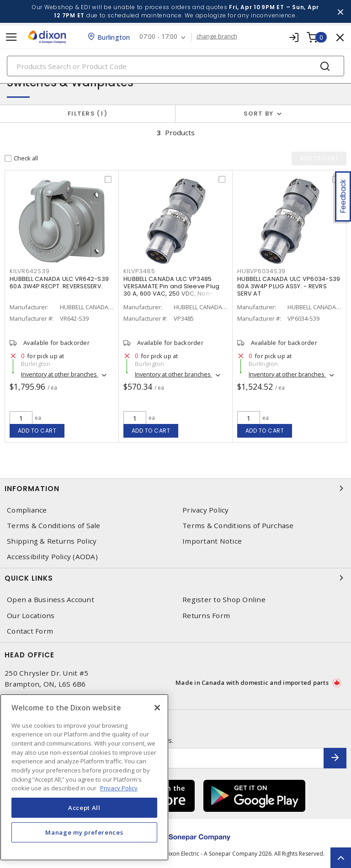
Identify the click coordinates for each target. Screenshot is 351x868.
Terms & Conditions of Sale (54, 526)
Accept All (84, 808)
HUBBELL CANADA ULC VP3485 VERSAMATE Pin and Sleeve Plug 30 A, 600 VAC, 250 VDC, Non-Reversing (171, 290)
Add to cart (37, 431)
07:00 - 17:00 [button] (158, 37)
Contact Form (30, 631)
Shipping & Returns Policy (52, 541)
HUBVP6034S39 (261, 271)
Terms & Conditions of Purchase (238, 526)
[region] (84, 777)
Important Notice (212, 541)
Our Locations (31, 616)
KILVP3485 (139, 271)
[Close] (157, 708)
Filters (88, 114)
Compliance (27, 510)
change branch (217, 37)
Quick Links (175, 578)
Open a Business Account (51, 600)
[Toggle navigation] (11, 37)
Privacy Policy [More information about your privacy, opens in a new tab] (119, 788)
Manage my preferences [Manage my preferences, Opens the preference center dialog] (84, 832)
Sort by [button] (259, 114)
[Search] (175, 66)
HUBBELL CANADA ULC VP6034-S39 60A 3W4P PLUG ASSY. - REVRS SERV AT (289, 286)
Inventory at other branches (60, 374)
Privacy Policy (206, 510)
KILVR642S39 (29, 271)
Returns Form (206, 616)
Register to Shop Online (224, 600)
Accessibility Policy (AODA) (52, 557)
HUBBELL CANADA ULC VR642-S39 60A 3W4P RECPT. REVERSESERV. (59, 283)
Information (175, 488)
